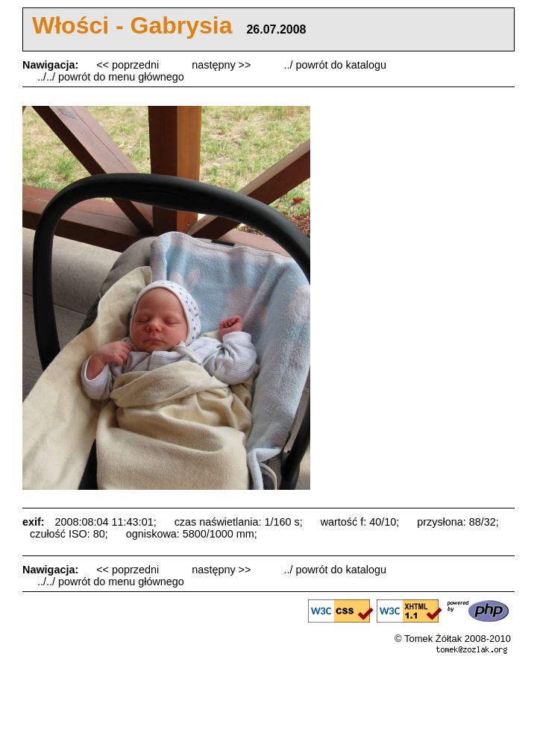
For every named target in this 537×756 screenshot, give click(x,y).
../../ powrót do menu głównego (111, 77)
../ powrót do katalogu (335, 65)
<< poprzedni (129, 65)
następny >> (223, 65)
